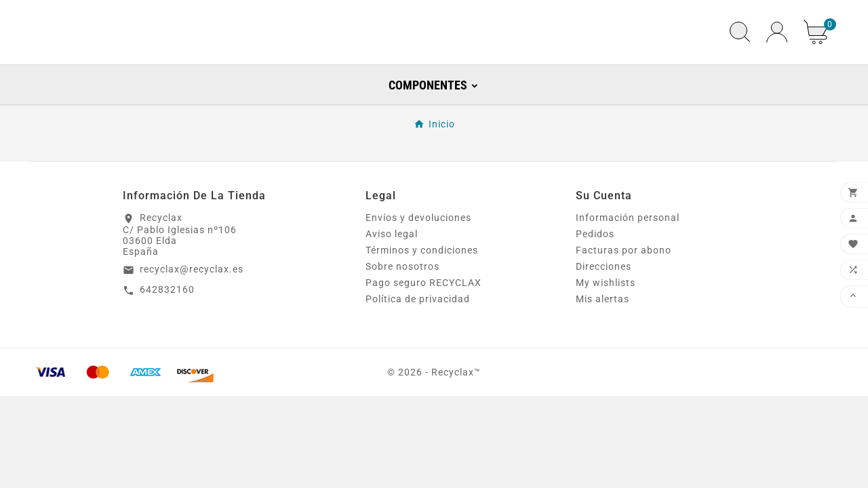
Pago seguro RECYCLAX (423, 314)
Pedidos (595, 266)
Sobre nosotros (402, 298)
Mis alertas (603, 331)
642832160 (167, 321)
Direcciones (604, 298)
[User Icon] (777, 48)
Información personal (628, 249)
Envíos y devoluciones (418, 249)
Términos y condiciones (422, 282)
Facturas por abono (624, 282)
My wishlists (606, 314)
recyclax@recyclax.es (192, 300)
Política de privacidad (418, 331)
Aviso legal (392, 266)
